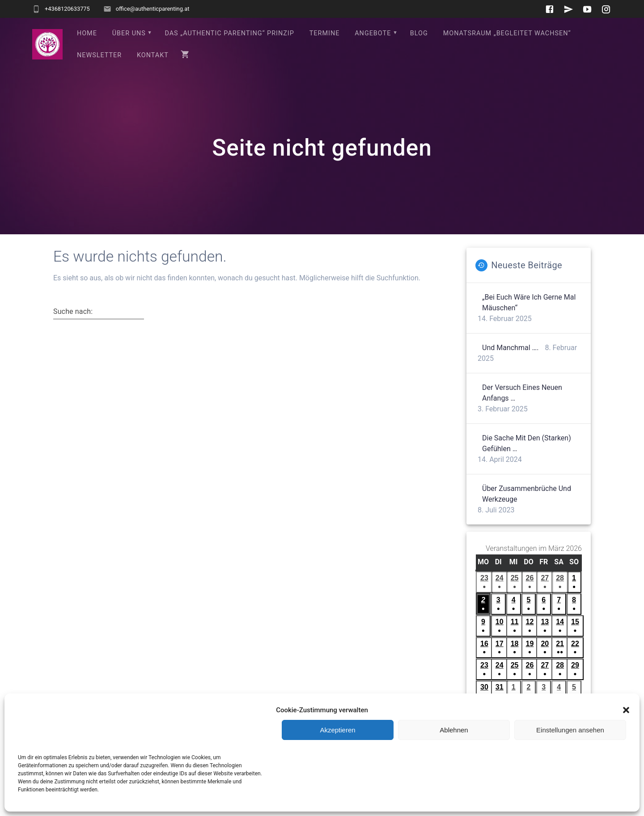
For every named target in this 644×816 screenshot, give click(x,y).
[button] (626, 710)
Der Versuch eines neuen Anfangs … (522, 393)
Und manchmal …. (510, 348)
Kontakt (153, 55)
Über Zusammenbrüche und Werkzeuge (527, 494)
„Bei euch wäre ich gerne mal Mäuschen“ (529, 302)
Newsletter (99, 55)
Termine (325, 33)
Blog (419, 33)
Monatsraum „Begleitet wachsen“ (507, 33)
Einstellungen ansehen (570, 730)
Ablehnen (454, 730)
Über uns (129, 33)
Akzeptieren (337, 730)
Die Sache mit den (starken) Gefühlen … (527, 443)
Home (87, 33)
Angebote (373, 33)
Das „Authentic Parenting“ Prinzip (229, 33)
